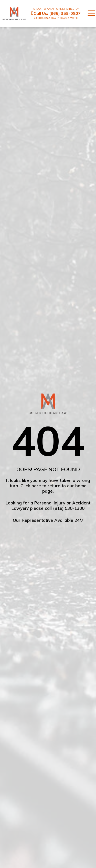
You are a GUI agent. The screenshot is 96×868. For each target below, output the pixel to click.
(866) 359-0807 (65, 13)
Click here (31, 486)
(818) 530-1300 (69, 508)
